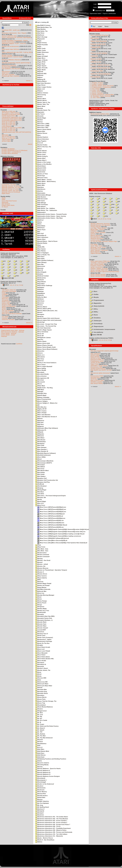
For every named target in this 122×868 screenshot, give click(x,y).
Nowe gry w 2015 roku (9, 131)
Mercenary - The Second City (46, 326)
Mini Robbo (40, 472)
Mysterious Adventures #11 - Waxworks (49, 836)
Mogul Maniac (41, 587)
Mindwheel (40, 444)
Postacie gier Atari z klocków (10, 76)
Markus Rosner (41, 133)
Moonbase (40, 663)
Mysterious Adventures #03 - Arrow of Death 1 (51, 821)
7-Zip (17, 285)
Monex (39, 599)
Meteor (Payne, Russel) (44, 345)
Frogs (4, 293)
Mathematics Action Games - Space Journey (51, 216)
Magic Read (40, 64)
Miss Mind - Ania (42, 549)
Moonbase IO (41, 664)
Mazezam (39, 268)
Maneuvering (41, 95)
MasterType (40, 176)
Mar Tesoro (40, 114)
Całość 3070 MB (8, 278)
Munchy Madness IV (43, 774)
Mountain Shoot (41, 693)
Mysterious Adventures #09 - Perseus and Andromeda (54, 832)
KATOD (93, 234)
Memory (39, 305)
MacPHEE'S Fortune (43, 25)
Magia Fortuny (41, 43)
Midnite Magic (41, 395)
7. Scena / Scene (96, 92)
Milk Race (39, 424)
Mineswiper (40, 465)
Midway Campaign (42, 397)
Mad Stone (40, 33)
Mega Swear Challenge (44, 286)
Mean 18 (39, 270)
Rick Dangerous (95, 77)
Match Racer (40, 183)
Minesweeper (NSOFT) (44, 463)
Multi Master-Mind (42, 751)
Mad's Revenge (41, 37)
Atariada (93, 50)
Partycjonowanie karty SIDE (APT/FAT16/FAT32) (16, 132)
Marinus (39, 122)
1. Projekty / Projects (97, 83)
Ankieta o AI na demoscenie (10, 46)
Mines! (39, 459)
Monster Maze (41, 626)
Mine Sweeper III (42, 451)
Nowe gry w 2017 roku (9, 125)
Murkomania (40, 788)
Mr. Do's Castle (41, 720)
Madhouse (40, 35)
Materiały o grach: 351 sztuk (10, 190)
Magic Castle (40, 50)
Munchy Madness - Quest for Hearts (48, 769)
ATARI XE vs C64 (96, 62)
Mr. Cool (39, 715)
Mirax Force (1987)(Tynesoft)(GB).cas (50, 520)
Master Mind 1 (41, 160)
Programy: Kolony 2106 (98, 266)
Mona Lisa (40, 593)
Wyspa (4, 308)
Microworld (40, 382)
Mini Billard (40, 467)
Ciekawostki (94, 56)
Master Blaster (41, 151)
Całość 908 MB (96, 335)
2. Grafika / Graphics (97, 84)
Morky (38, 676)
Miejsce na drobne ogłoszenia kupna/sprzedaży (105, 272)
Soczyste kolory (95, 377)
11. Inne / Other (95, 98)
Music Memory (41, 792)
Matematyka (40, 193)
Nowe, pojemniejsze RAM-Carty (100, 261)
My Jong (39, 805)
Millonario (40, 436)
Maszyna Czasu (41, 178)
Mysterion (40, 815)
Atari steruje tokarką (97, 383)
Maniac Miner (41, 99)
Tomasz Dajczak (96, 227)
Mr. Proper (40, 724)
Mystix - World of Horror (44, 838)
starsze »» (29, 81)
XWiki (3, 199)
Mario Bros (5, 299)
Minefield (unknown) (43, 455)
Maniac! (39, 97)
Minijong (39, 488)
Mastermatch (41, 170)
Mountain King (41, 692)
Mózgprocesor (41, 711)
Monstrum (40, 632)
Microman (40, 380)
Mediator (39, 274)
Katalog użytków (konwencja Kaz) (100, 283)
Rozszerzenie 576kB (97, 376)
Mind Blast (40, 438)
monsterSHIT (41, 630)
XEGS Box (94, 379)
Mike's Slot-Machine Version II (46, 417)
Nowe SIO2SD (95, 357)
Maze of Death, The (43, 255)
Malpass (39, 91)
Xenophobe (5, 300)
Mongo (39, 605)
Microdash (40, 372)
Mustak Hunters (41, 796)
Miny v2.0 (39, 503)
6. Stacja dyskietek (97, 306)
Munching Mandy (42, 765)
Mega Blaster (41, 282)
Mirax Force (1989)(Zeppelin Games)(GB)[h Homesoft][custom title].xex (61, 532)
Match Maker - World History (45, 181)
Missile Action (41, 553)
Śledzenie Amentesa (97, 238)
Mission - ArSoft (42, 564)
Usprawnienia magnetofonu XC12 (12, 117)
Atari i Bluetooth (95, 354)
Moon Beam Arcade (43, 647)
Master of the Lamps (43, 162)
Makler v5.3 (40, 89)
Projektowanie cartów (97, 361)
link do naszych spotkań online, (100, 114)
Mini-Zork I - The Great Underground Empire (51, 496)
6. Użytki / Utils (95, 90)
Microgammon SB (42, 378)
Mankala (39, 108)
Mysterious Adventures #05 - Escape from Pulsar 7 (53, 824)
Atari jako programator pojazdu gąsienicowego (16, 63)
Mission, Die (40, 566)
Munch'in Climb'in (42, 763)
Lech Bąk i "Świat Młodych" (99, 228)
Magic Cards (40, 48)
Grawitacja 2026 (96, 47)
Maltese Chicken (42, 93)
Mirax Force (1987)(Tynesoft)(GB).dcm (51, 523)
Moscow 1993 (41, 678)
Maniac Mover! (41, 100)
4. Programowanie (97, 300)
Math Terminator (42, 205)
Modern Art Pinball (42, 585)
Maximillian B (41, 235)
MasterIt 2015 (41, 168)
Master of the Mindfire (43, 164)
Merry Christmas (42, 332)
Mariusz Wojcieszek (97, 235)
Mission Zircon (41, 574)
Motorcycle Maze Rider (44, 686)
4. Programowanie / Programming (101, 87)
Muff (38, 745)
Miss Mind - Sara (42, 551)
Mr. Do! (39, 718)
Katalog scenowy (95, 196)
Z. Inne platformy (97, 332)
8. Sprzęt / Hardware (97, 93)
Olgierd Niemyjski (96, 253)
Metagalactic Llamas (43, 338)
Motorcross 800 (41, 682)
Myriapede (40, 811)
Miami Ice (39, 361)
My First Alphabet (42, 803)
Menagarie (40, 314)
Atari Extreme (6, 72)
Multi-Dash (40, 757)
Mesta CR (39, 334)
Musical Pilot (40, 794)
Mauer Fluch (40, 230)
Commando (5, 297)
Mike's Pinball (41, 413)
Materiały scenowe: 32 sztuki (11, 186)
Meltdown (39, 299)
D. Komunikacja (96, 324)
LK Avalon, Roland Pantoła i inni (100, 68)
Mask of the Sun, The (43, 147)
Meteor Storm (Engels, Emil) (45, 347)
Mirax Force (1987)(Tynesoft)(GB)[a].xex (51, 518)
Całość (6, 285)
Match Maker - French (43, 180)
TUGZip (21, 285)
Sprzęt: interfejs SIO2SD (98, 276)
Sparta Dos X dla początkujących (100, 74)
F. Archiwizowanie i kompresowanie (103, 329)
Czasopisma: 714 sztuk (9, 185)
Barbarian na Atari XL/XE (98, 44)
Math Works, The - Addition (45, 208)
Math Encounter (41, 199)
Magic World (40, 70)
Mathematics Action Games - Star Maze (49, 218)
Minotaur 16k (41, 497)
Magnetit (39, 72)
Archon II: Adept (7, 305)
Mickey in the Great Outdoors (46, 363)
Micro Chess (40, 365)
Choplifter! (5, 294)
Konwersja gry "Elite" (97, 71)
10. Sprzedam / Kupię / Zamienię (100, 96)
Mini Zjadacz (40, 476)
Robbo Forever (6, 302)
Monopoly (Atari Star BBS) (45, 616)
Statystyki (4, 336)
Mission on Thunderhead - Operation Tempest (51, 570)
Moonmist (40, 666)
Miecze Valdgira (41, 401)
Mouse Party (40, 699)
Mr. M (38, 722)
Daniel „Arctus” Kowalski (98, 232)
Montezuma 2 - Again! (43, 639)
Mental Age (40, 322)
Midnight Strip (41, 393)
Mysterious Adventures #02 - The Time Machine (52, 819)
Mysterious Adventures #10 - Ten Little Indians (51, 834)
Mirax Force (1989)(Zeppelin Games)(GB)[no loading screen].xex (59, 536)
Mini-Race (40, 492)
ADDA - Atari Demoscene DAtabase (101, 193)
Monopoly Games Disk (44, 618)
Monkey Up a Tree (42, 611)
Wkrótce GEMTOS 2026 (9, 36)
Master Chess (41, 153)
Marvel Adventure (42, 139)
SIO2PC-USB (95, 355)
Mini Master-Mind (42, 471)
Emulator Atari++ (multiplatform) (11, 152)
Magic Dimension (42, 52)
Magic (38, 47)
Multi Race (40, 753)
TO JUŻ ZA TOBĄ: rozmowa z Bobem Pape (104, 241)
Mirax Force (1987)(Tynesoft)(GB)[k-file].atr (52, 525)
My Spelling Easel (42, 807)
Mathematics (40, 212)
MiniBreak (40, 484)
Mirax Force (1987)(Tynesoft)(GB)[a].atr (51, 514)
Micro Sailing (41, 368)
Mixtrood (39, 582)
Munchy (39, 767)
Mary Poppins (41, 141)
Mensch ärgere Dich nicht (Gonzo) (47, 318)
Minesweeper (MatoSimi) (44, 461)
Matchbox (39, 187)
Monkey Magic (41, 609)
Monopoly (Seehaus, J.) (44, 620)
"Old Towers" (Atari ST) (9, 290)
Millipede (39, 432)
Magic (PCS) (40, 62)
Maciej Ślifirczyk (95, 249)
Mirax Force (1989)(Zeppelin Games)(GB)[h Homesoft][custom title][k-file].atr (63, 529)
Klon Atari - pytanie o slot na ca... (100, 65)
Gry (94, 26)
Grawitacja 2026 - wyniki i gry (11, 30)
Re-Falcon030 (6, 67)
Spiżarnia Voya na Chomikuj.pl (11, 192)
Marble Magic (41, 118)
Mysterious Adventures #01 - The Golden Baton (52, 817)
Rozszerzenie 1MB (96, 367)
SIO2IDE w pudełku (96, 382)
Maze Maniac (40, 251)
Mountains (40, 695)
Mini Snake (40, 474)
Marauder (39, 116)
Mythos (39, 842)
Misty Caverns (41, 576)
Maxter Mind (40, 239)
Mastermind (40, 172)
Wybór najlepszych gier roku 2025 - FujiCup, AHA (17, 52)
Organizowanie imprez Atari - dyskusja (13, 330)
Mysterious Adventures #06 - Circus (48, 826)
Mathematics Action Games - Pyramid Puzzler (51, 214)
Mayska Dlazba (41, 243)
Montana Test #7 (42, 634)
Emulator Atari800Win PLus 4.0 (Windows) (15, 150)
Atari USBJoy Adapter (97, 264)
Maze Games (40, 249)
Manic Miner (40, 106)
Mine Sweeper (41, 447)
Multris (39, 761)
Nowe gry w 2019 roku (9, 123)
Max (38, 232)
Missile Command (42, 555)
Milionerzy (40, 420)
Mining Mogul (41, 490)
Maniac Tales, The (42, 104)
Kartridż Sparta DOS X (9, 116)
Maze (38, 245)
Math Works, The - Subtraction (46, 210)
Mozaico (39, 709)
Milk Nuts (39, 422)
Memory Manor (41, 307)
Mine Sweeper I (41, 449)
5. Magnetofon (96, 303)
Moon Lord (40, 649)
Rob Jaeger (94, 244)
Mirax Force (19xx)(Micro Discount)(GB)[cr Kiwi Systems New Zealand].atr (62, 543)
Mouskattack (40, 705)
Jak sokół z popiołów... (9, 75)
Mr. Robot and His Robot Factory (47, 726)
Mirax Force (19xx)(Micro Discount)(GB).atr (52, 540)
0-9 (3, 261)
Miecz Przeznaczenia (43, 399)
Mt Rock (39, 742)
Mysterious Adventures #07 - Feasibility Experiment (53, 828)
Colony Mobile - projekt (8, 335)
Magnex (39, 77)
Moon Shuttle (41, 661)
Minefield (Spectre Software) (45, 453)
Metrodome (40, 357)
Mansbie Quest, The (43, 110)
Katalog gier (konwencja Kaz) (10, 253)
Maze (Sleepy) (41, 262)
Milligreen (39, 426)
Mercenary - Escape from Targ (46, 324)
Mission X (39, 572)
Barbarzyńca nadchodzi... (9, 66)
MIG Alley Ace (41, 407)
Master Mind (40, 158)
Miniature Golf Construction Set (47, 480)
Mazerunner (40, 266)
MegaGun (39, 289)
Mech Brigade (41, 272)
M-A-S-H (39, 143)
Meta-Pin (39, 340)
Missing (39, 559)
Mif (37, 405)
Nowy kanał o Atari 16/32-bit (10, 49)
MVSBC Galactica (42, 801)
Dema (107, 26)
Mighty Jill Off (41, 409)
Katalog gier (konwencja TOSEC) (11, 282)
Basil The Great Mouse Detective (12, 314)
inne (16, 276)
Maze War (39, 264)
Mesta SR (39, 336)
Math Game (40, 201)
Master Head (40, 154)
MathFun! (39, 220)
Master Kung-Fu (42, 156)
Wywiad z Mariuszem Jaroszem (100, 224)
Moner (38, 597)
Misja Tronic (40, 547)
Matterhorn (40, 228)
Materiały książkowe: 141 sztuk (11, 187)
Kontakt (3, 210)
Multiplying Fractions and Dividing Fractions (51, 759)
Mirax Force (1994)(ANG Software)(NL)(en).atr (53, 538)
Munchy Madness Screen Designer (48, 776)
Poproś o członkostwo (109, 13)
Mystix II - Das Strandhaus (45, 840)
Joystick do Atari (95, 363)
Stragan (92, 260)
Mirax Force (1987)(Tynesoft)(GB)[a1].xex (52, 507)
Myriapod (39, 813)
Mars (38, 135)
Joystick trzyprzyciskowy (98, 369)
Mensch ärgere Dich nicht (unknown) (48, 320)
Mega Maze (40, 284)
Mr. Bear (39, 713)
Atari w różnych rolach (97, 380)
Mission (39, 562)
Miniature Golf (41, 478)
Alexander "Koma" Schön (98, 247)
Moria (38, 672)
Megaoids (39, 295)
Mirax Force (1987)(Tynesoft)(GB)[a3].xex (52, 512)
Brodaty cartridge (7, 55)
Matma (39, 222)
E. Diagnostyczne (97, 326)
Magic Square (41, 66)
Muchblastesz (41, 744)
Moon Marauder (41, 653)
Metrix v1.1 (40, 355)
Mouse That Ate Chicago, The (46, 701)
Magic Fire (40, 54)
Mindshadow (40, 442)
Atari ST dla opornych (8, 137)
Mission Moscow (42, 568)
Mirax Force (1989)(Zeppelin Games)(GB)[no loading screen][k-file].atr (61, 534)
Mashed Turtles (41, 145)
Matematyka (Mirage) (43, 195)
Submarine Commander (9, 291)
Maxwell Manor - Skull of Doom (46, 241)
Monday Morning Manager (45, 595)
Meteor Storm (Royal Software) (46, 349)
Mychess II (40, 809)
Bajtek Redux (6, 193)
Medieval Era (40, 278)
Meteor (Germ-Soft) (43, 343)
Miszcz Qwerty (41, 578)
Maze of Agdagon (42, 253)
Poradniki (4, 110)
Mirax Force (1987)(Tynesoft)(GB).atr (50, 516)
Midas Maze (40, 386)
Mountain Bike (41, 690)
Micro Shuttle (41, 370)
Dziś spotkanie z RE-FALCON (11, 69)
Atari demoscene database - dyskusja (12, 332)
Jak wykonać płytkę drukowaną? (100, 373)
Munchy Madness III (43, 772)
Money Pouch (41, 603)
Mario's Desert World (43, 129)
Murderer (39, 786)
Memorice (39, 303)
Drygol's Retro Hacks (8, 205)
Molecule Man (41, 591)
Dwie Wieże (5, 312)
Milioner (39, 418)
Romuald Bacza (95, 237)
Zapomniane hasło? (96, 13)
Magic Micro (40, 58)
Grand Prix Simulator (8, 319)
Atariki (4, 198)
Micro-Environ (41, 376)
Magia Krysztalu (42, 45)
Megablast (40, 287)
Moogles (39, 645)
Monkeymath (40, 612)
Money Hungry (41, 601)
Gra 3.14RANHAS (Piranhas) (99, 35)
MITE (38, 580)
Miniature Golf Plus (43, 482)
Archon (4, 309)
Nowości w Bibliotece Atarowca (11, 60)
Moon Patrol (40, 655)
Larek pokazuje (6, 126)
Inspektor (5, 318)
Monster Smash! (42, 628)
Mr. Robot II (40, 728)
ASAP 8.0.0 (5, 73)
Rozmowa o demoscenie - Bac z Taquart (14, 33)
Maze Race (40, 257)
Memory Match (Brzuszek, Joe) (46, 311)
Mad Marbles (40, 29)
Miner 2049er (40, 457)
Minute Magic (41, 501)
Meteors (39, 353)
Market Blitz (40, 131)
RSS (29, 25)
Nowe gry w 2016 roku (9, 129)
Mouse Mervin (41, 697)
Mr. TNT (39, 732)
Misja (38, 545)
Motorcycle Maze (42, 684)
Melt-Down (40, 301)
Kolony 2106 (6, 303)
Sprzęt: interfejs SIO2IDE (98, 275)
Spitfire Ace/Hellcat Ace (9, 306)
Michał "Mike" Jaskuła (97, 230)
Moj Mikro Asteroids (43, 589)
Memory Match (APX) (43, 309)
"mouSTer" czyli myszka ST (99, 263)
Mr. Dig (39, 716)
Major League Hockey (43, 87)
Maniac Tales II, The (43, 102)
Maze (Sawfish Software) (44, 260)
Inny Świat (5, 317)
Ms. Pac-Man (40, 736)
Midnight (39, 392)
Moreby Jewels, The (43, 670)
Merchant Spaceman (43, 328)
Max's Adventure (42, 237)
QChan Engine (6, 141)
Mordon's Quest (41, 668)
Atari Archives (6, 204)
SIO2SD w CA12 (96, 358)
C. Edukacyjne (96, 321)
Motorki (39, 688)
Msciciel (39, 740)
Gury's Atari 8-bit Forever (9, 201)
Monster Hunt (41, 624)
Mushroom (40, 790)
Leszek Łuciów (95, 240)
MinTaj (38, 499)
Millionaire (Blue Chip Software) (47, 428)
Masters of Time (42, 174)
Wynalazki (93, 349)
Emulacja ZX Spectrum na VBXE (12, 128)
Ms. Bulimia (40, 734)
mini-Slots (40, 494)
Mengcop (39, 316)
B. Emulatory (95, 318)
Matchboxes (40, 189)
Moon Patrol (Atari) (42, 657)
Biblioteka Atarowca (7, 156)
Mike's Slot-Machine (43, 415)
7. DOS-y (94, 309)
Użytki (100, 26)
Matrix (38, 224)
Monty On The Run (42, 643)
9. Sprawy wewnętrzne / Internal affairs (102, 95)
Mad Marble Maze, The (44, 27)
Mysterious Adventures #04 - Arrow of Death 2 (51, 823)
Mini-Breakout (41, 486)
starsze (30, 144)
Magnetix (39, 75)
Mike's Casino (41, 411)
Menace (39, 312)
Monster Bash (41, 622)
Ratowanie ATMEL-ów (97, 360)
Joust (3, 296)
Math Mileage (41, 203)
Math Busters (41, 197)
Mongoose (40, 607)
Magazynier (40, 39)
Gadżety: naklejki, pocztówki (99, 269)
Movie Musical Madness (44, 707)
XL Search (5, 207)
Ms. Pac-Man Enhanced (44, 738)
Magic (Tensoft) (41, 68)
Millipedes (40, 434)
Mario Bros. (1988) (42, 126)
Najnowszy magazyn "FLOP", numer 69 (14, 43)
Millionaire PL (41, 430)
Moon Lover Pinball (43, 651)
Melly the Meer (41, 297)
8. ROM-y (94, 312)
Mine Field (40, 445)
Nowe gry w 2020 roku (9, 122)
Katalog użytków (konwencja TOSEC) (101, 338)
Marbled (39, 120)
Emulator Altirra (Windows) (10, 153)
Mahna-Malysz (41, 81)
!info (106, 204)
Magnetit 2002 (41, 74)
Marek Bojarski (95, 252)
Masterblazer (40, 166)
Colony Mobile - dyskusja (9, 333)
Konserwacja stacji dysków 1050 (12, 119)
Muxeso (39, 799)
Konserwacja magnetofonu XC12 (12, 120)
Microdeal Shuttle (42, 374)
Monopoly (40, 614)
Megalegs (39, 291)
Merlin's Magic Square (44, 330)
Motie (38, 680)
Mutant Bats (40, 797)
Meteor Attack (41, 341)
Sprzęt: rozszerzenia (97, 267)
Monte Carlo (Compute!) (44, 637)
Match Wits (40, 185)
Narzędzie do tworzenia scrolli (11, 114)
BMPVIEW (5, 135)
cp (118, 198)
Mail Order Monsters (43, 83)
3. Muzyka (94, 297)
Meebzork (39, 280)
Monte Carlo (40, 636)
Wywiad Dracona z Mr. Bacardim (100, 225)
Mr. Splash (40, 730)
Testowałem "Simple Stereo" (99, 366)
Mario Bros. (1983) (42, 124)
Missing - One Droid (43, 560)
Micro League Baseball (44, 366)
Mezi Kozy (40, 359)
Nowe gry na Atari (96, 59)
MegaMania (40, 293)
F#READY (94, 231)
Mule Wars (40, 749)
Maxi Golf (39, 233)
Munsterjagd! (41, 782)
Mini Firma (40, 469)
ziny (105, 216)
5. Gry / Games (95, 89)
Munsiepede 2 (41, 780)
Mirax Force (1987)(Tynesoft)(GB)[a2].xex (52, 509)
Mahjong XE (40, 79)
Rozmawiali (93, 222)
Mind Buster (40, 440)
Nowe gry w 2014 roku (9, 138)
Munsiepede (40, 778)
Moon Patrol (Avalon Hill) (44, 659)
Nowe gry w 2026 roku (9, 111)
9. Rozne (94, 315)
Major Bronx (40, 85)
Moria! (38, 674)
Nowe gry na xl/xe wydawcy (99, 53)
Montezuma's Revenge (44, 641)
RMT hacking (95, 38)
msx (112, 207)
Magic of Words (41, 60)
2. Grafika (94, 294)
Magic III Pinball (41, 56)
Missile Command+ (43, 557)
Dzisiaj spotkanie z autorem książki (12, 57)
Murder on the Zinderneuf (45, 784)
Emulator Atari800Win (8, 149)
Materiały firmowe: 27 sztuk (10, 189)
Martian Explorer (42, 137)
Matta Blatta (40, 226)
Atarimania (5, 202)
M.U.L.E (39, 747)
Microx (39, 384)
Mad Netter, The (41, 31)
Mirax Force (40, 505)
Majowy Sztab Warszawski (99, 41)
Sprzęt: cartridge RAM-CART (99, 270)
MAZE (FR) (40, 247)
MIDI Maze (40, 390)
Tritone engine (6, 140)
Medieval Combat (42, 276)
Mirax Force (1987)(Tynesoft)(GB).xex (50, 527)
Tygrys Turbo (95, 364)
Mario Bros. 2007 (42, 127)
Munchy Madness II (43, 770)
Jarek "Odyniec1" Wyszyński (99, 250)
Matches (39, 191)
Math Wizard (40, 207)
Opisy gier (4, 288)
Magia (38, 41)
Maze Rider (40, 259)
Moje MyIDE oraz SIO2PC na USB (101, 370)
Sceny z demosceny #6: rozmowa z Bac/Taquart (16, 37)
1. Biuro (94, 291)
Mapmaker (40, 112)
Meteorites (40, 351)
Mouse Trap (40, 703)
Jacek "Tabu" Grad (96, 246)
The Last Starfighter (8, 311)
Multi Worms (40, 755)
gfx (118, 201)
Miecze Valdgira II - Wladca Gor (46, 403)
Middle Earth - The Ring (44, 388)
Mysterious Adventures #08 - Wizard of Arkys (51, 830)
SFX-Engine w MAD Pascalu (10, 113)
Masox (38, 149)
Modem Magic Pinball (43, 583)
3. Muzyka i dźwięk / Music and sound (102, 86)
